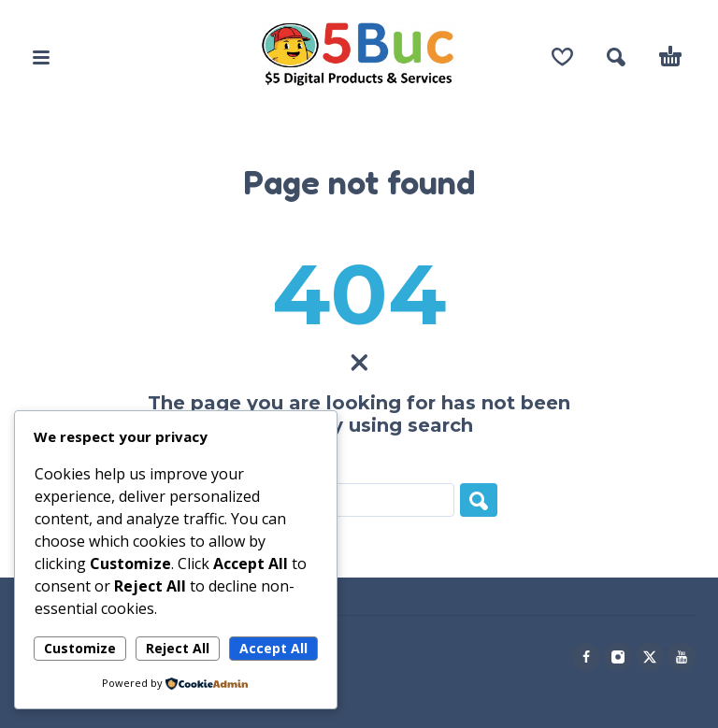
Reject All (178, 648)
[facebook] (586, 657)
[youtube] (682, 657)
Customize (80, 648)
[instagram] (618, 657)
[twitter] (650, 657)
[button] (41, 57)
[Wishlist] (562, 57)
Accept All (273, 648)
